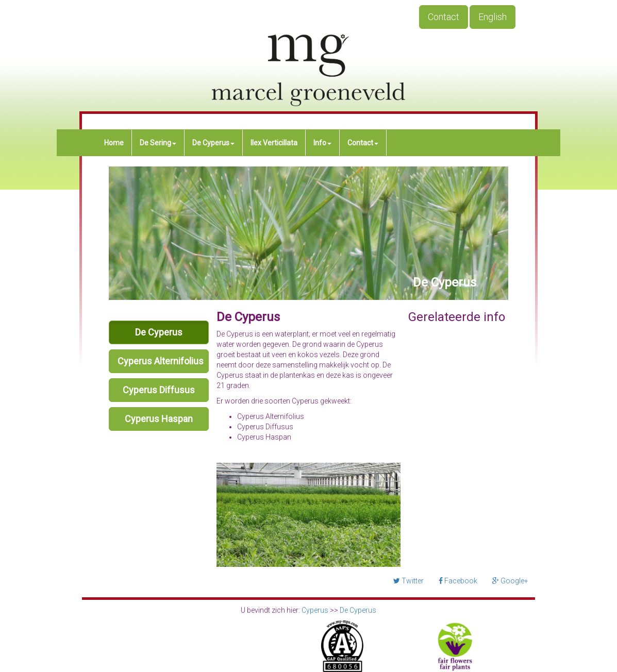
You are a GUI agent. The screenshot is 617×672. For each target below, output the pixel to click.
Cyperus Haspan (159, 419)
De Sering (158, 143)
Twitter (408, 581)
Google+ (510, 581)
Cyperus (315, 610)
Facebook (458, 581)
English (493, 17)
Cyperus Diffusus (159, 390)
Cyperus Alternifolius (161, 361)
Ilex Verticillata (274, 143)
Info (322, 143)
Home (114, 143)
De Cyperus (213, 143)
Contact (444, 17)
